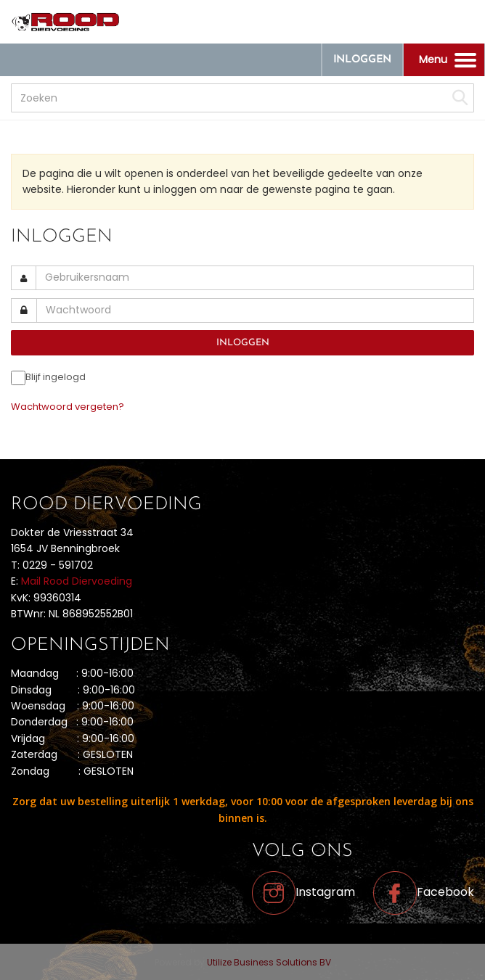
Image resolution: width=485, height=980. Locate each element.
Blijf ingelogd (56, 377)
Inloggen (362, 60)
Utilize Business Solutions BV (269, 962)
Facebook (424, 892)
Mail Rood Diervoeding (77, 581)
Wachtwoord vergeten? (68, 407)
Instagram (303, 892)
